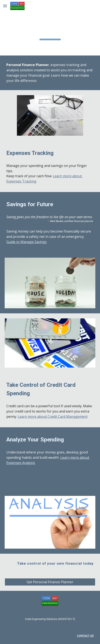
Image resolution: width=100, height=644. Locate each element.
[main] (50, 28)
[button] (5, 6)
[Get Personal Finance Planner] (50, 582)
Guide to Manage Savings (27, 242)
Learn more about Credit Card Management (53, 417)
